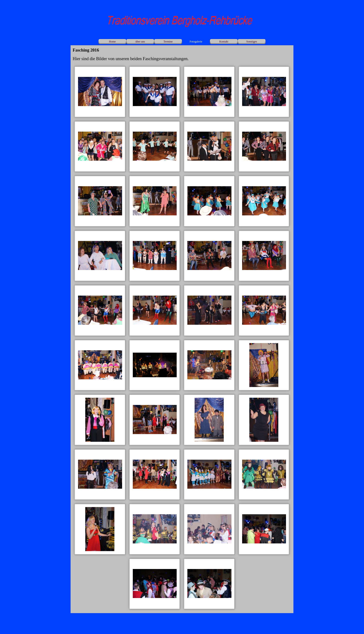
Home (112, 42)
